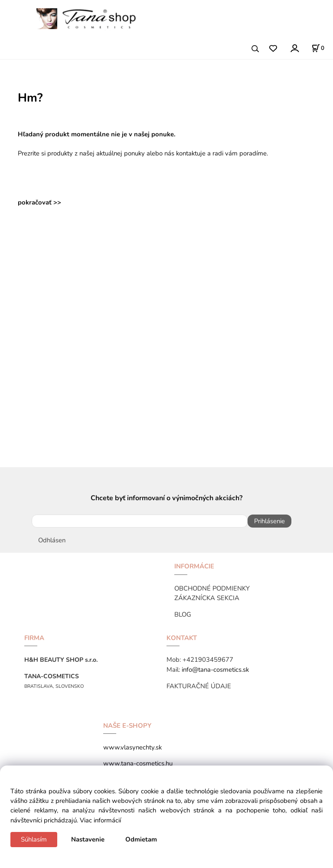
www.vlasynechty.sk (132, 747)
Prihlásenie (269, 521)
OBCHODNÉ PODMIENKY (212, 588)
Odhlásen (52, 540)
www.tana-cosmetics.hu (138, 763)
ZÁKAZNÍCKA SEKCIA (207, 598)
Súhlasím (34, 839)
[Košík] (318, 48)
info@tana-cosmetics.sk (215, 670)
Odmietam (141, 839)
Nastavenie (88, 839)
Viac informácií (100, 820)
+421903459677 (208, 660)
